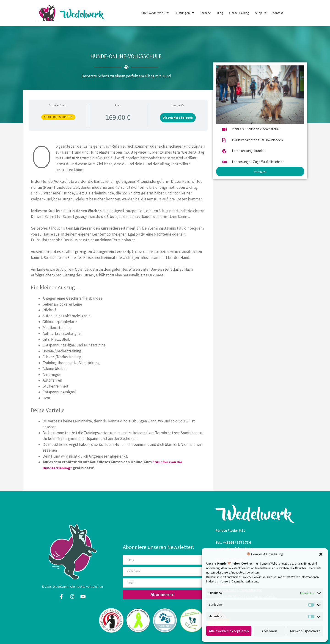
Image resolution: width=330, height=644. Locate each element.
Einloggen (260, 171)
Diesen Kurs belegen (178, 118)
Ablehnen (269, 631)
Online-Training (239, 13)
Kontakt (278, 13)
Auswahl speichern (305, 631)
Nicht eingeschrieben (58, 117)
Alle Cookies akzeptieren (229, 631)
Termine (206, 13)
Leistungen (184, 13)
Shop (261, 13)
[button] (321, 554)
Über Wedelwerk (155, 13)
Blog (220, 13)
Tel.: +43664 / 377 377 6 (233, 542)
